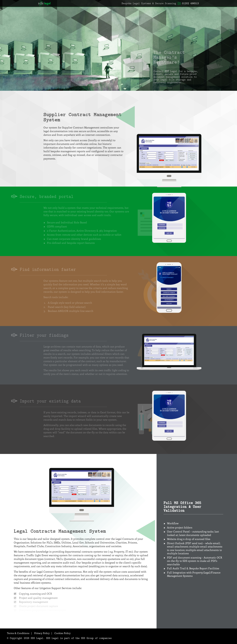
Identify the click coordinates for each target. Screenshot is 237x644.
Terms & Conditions (18, 633)
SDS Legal (44, 3)
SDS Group (87, 638)
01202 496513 (190, 3)
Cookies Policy (62, 633)
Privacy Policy (42, 633)
